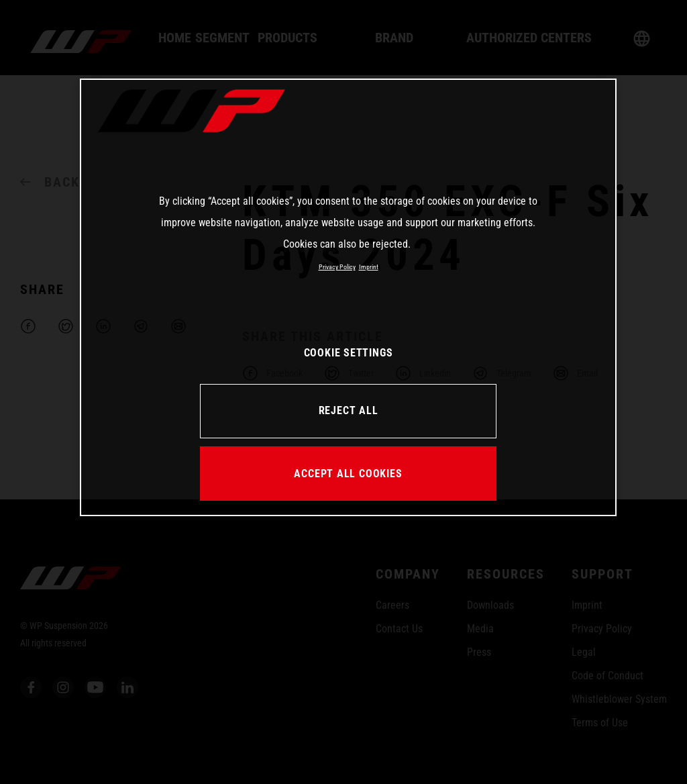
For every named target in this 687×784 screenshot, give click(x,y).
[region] (348, 297)
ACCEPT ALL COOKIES (348, 474)
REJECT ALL (349, 410)
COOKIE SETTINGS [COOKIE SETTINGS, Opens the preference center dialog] (349, 353)
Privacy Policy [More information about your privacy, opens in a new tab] (337, 267)
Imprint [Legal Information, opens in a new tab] (369, 267)
